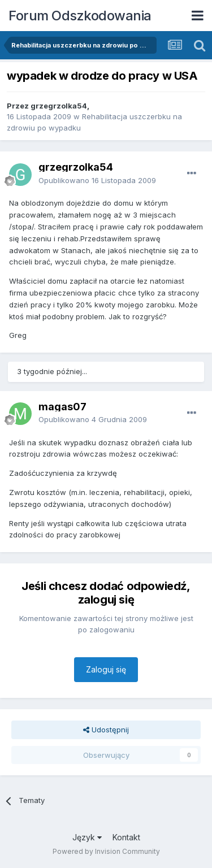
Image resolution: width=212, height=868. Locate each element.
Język (87, 837)
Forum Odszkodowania (80, 16)
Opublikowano (97, 180)
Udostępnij (106, 730)
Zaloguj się (106, 669)
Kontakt (126, 837)
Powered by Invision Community (106, 851)
